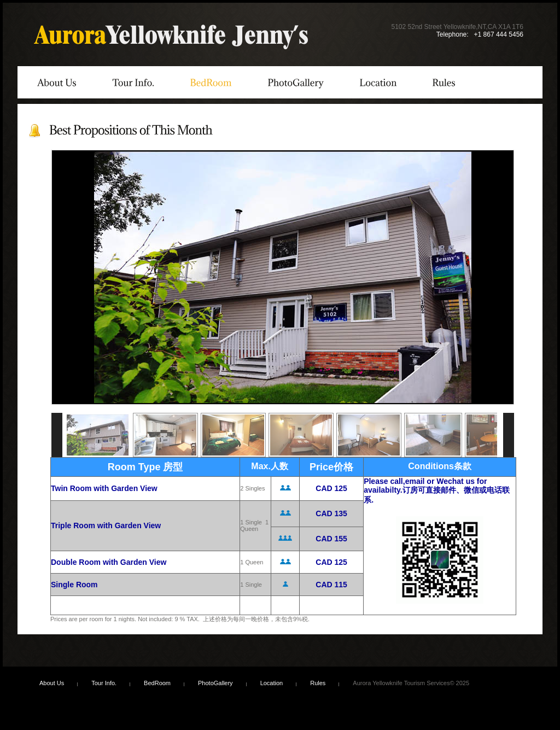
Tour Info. (104, 683)
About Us (52, 683)
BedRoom (157, 683)
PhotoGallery (215, 683)
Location (272, 683)
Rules (318, 683)
